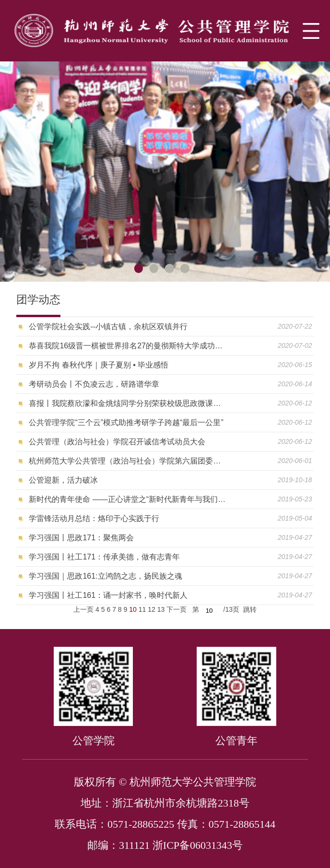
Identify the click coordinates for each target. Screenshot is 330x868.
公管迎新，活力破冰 (63, 480)
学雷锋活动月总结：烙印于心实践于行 (94, 518)
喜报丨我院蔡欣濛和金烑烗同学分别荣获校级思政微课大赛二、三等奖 (128, 403)
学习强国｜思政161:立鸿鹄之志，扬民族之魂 (105, 576)
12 (152, 609)
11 (142, 609)
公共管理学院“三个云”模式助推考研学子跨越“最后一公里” (126, 422)
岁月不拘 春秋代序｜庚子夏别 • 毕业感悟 (99, 365)
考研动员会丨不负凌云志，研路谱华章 (94, 384)
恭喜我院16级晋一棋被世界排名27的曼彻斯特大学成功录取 (128, 346)
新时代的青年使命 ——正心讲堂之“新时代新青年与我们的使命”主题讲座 (128, 499)
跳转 (250, 609)
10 (133, 609)
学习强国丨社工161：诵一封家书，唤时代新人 (108, 595)
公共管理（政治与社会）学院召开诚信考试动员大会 (117, 442)
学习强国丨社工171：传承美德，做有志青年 (104, 557)
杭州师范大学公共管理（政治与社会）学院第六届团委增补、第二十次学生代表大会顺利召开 (128, 461)
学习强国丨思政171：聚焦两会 (81, 538)
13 (161, 609)
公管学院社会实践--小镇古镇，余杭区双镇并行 (108, 327)
